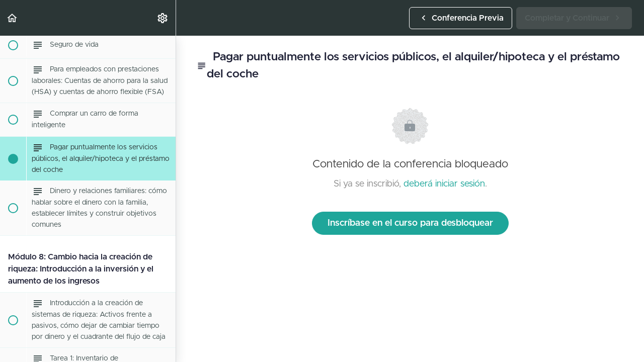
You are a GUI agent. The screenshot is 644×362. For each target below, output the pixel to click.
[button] (13, 18)
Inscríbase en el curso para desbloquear (410, 223)
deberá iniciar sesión (444, 184)
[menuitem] (163, 18)
